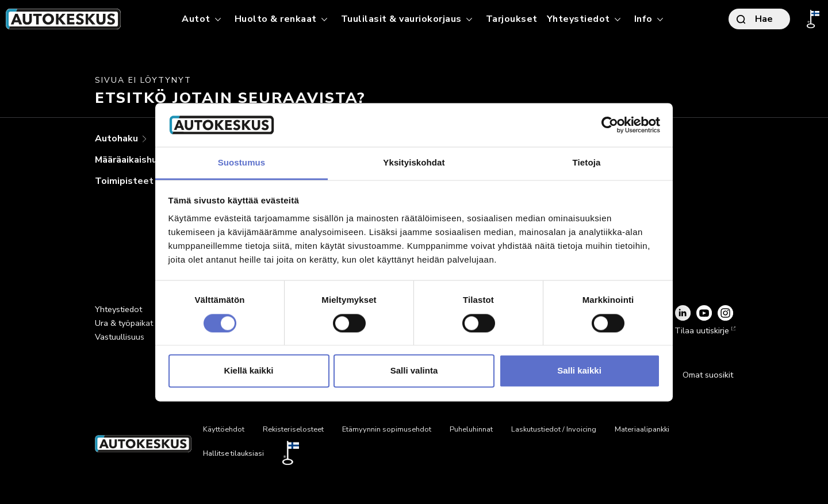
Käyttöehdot (224, 429)
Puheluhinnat (471, 429)
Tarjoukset (512, 19)
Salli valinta (414, 371)
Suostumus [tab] (242, 163)
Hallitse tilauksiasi (233, 453)
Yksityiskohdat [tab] (414, 163)
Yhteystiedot (118, 309)
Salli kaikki (579, 371)
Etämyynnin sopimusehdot (387, 429)
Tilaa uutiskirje (704, 330)
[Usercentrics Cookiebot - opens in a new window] (610, 125)
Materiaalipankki (642, 429)
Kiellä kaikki (249, 371)
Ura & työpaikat (124, 323)
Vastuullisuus (120, 337)
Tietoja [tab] (587, 163)
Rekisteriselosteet (293, 429)
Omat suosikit (708, 375)
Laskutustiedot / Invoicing (554, 429)
